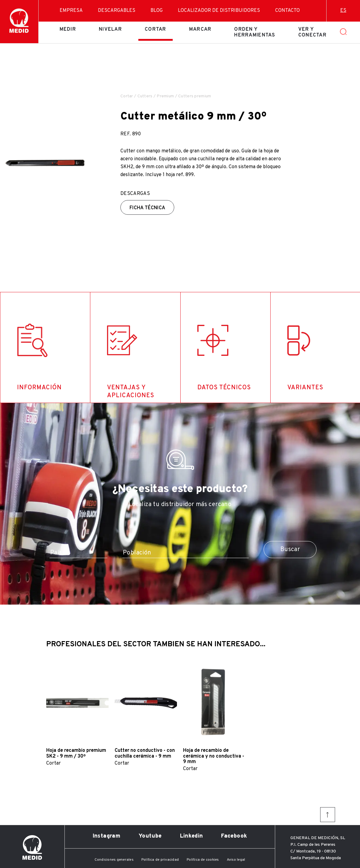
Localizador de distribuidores (219, 11)
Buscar (290, 550)
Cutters (145, 96)
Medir (68, 30)
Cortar (156, 30)
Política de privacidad (160, 860)
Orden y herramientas (255, 32)
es (343, 11)
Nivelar (110, 30)
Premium (165, 96)
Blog (157, 11)
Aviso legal (236, 860)
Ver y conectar (312, 32)
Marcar (200, 30)
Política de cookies (203, 860)
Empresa (71, 11)
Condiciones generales (114, 860)
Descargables (117, 11)
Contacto (287, 11)
